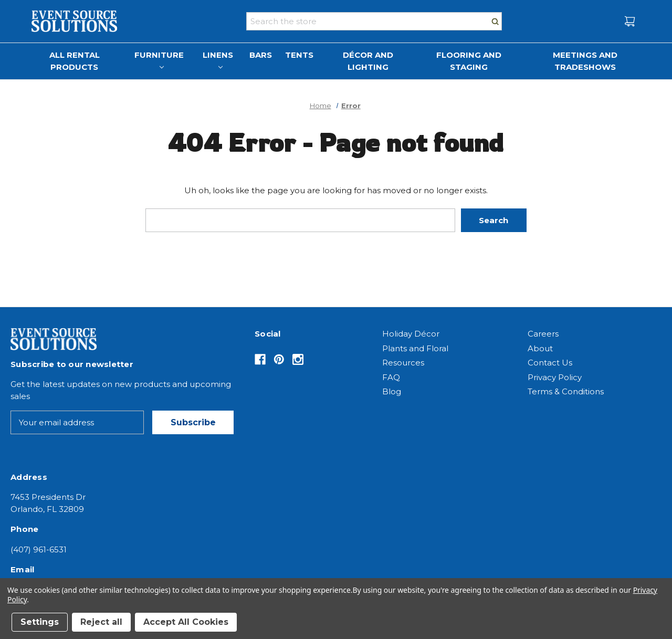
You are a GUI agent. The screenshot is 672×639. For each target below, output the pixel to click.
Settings (40, 622)
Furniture (159, 60)
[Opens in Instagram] (298, 359)
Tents (299, 55)
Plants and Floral (415, 348)
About (540, 348)
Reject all (101, 622)
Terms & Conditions (566, 391)
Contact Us (550, 363)
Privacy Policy (555, 377)
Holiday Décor (411, 334)
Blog (392, 391)
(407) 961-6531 (39, 549)
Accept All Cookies (186, 622)
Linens (218, 60)
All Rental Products (75, 61)
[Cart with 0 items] (630, 21)
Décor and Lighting (368, 61)
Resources (403, 363)
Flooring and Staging (469, 61)
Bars (261, 55)
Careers (543, 334)
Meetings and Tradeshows (585, 61)
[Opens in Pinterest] (279, 359)
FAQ (391, 377)
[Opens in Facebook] (260, 359)
